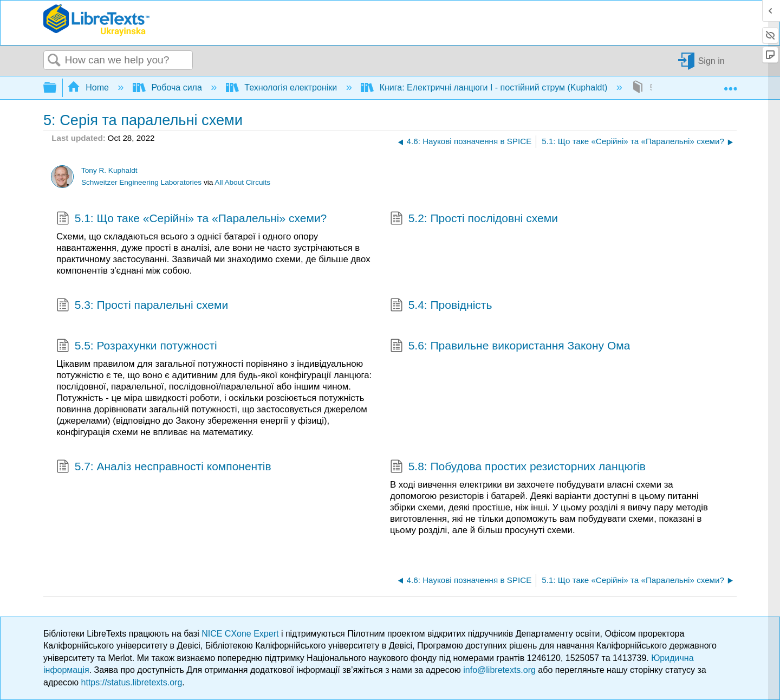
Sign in (711, 60)
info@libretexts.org (499, 670)
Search (54, 61)
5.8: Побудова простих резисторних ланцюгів (518, 468)
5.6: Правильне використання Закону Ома (510, 347)
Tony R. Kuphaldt (109, 170)
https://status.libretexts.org (132, 682)
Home (89, 87)
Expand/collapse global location (730, 85)
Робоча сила (168, 87)
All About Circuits (242, 182)
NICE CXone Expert (241, 634)
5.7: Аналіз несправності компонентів (164, 468)
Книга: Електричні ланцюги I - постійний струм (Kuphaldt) (485, 87)
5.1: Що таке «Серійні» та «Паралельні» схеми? (191, 219)
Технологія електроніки (283, 87)
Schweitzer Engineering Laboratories (141, 182)
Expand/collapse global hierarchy (57, 88)
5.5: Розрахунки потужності (137, 347)
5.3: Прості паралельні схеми (142, 306)
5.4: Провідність (441, 306)
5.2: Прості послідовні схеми (474, 219)
